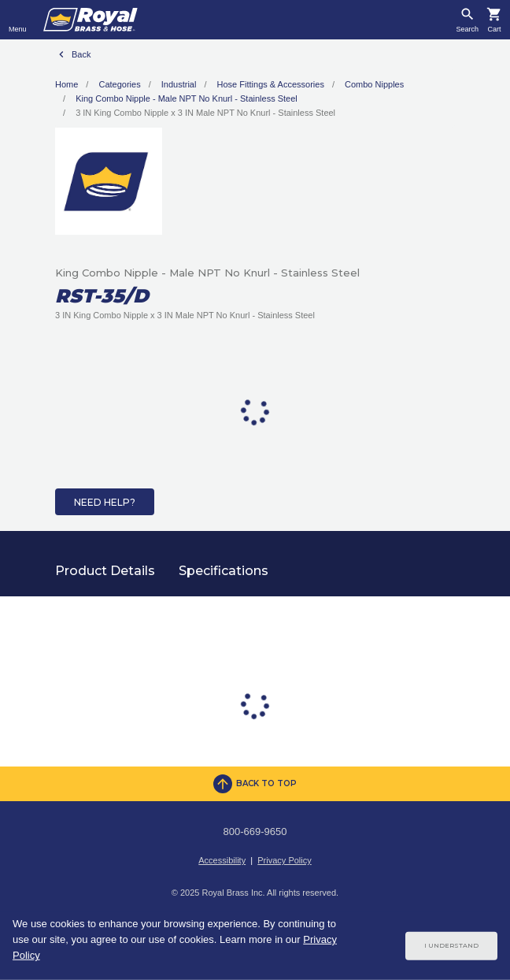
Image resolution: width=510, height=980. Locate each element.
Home (67, 84)
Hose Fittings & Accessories (271, 84)
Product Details (105, 571)
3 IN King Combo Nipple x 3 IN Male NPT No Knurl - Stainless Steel (205, 113)
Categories (119, 84)
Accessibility (222, 860)
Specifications (224, 571)
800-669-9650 (255, 832)
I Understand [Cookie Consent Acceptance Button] (451, 945)
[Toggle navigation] (18, 20)
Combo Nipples (374, 84)
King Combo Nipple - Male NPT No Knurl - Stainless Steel (187, 98)
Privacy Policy (284, 860)
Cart (494, 30)
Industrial (179, 84)
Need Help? (105, 502)
